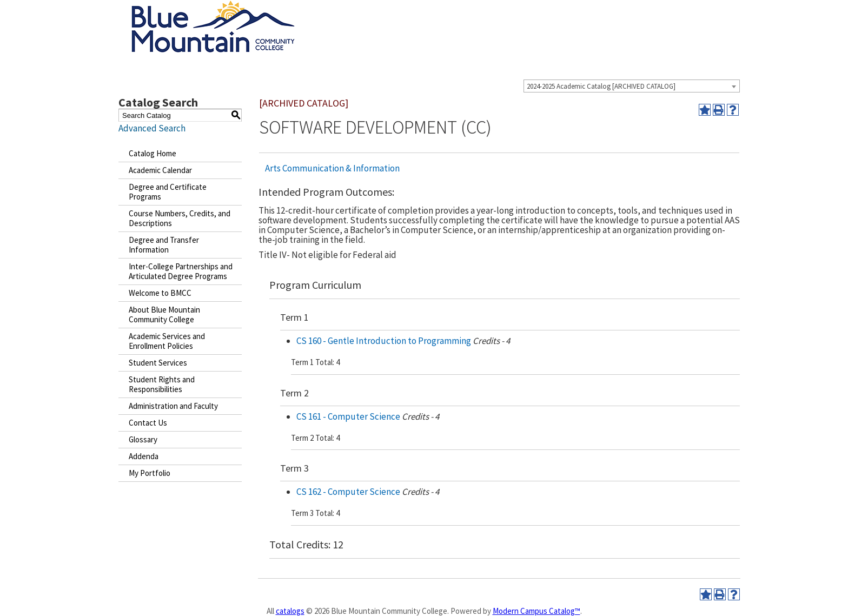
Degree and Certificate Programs (168, 192)
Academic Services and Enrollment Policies (167, 341)
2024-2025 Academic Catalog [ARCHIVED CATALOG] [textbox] (601, 86)
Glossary (143, 439)
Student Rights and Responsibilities (162, 384)
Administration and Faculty (173, 406)
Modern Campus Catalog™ (536, 611)
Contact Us (148, 423)
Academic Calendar (160, 170)
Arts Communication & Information (332, 168)
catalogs (290, 611)
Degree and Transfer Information (164, 245)
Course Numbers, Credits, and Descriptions (180, 218)
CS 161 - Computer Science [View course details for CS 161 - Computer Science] (348, 416)
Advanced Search (152, 128)
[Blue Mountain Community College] (213, 7)
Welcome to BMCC (160, 293)
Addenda (144, 456)
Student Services (158, 363)
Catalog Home (153, 153)
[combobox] (632, 86)
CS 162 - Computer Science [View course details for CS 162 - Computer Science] (348, 492)
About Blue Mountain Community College (164, 314)
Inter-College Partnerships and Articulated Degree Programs (181, 271)
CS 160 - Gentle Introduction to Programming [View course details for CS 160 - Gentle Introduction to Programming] (384, 341)
